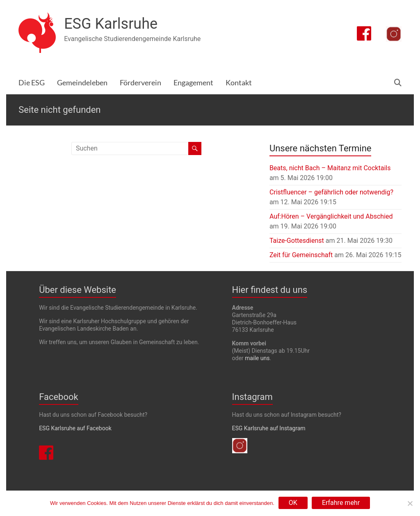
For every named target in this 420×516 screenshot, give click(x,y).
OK (293, 503)
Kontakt (239, 83)
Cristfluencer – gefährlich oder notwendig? (331, 192)
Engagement (193, 83)
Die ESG (32, 83)
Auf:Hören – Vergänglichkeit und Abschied (331, 216)
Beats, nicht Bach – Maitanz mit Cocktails (330, 168)
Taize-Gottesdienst (297, 241)
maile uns (257, 358)
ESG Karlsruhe (111, 24)
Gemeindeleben (82, 83)
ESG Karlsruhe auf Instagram (269, 428)
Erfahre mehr (341, 503)
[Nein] (410, 503)
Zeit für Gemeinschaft (301, 255)
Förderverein (140, 83)
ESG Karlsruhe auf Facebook (75, 428)
